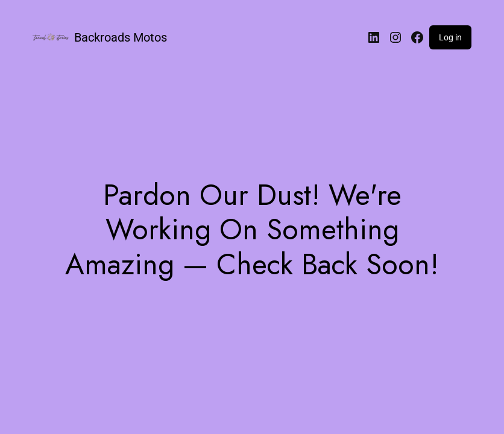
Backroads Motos (121, 37)
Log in (450, 37)
